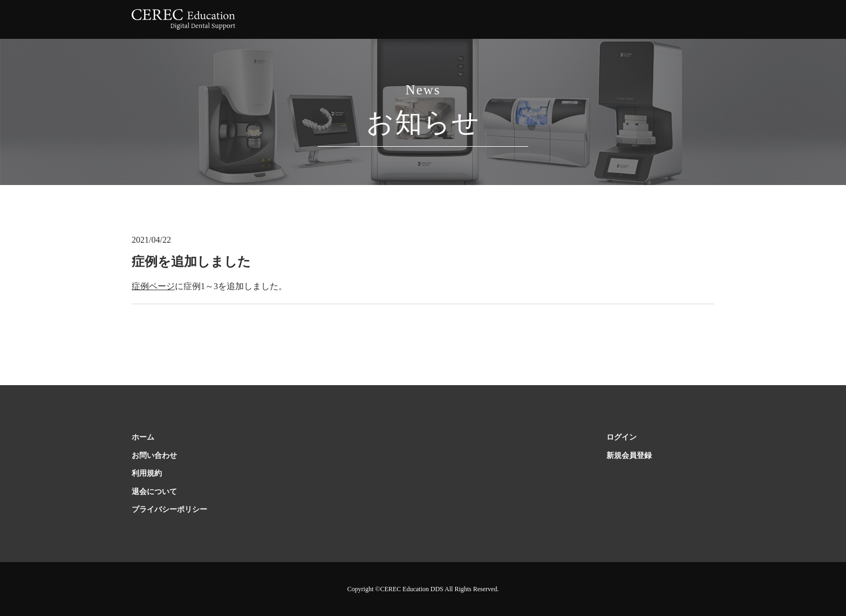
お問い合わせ (154, 456)
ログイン (622, 437)
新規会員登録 (629, 456)
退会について (154, 492)
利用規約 (147, 473)
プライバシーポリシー (169, 509)
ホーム (143, 437)
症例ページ (153, 286)
